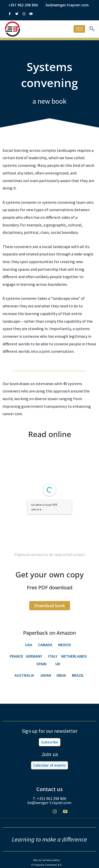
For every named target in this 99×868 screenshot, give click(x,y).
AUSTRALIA (24, 675)
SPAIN (41, 664)
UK (58, 664)
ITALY (53, 656)
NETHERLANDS (74, 656)
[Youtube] (65, 813)
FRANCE (16, 656)
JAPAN (46, 675)
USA (29, 645)
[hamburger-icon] (79, 29)
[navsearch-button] (92, 29)
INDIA (61, 675)
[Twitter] (44, 814)
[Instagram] (55, 813)
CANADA (45, 645)
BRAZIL (78, 675)
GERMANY (33, 656)
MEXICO (65, 645)
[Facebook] (34, 814)
